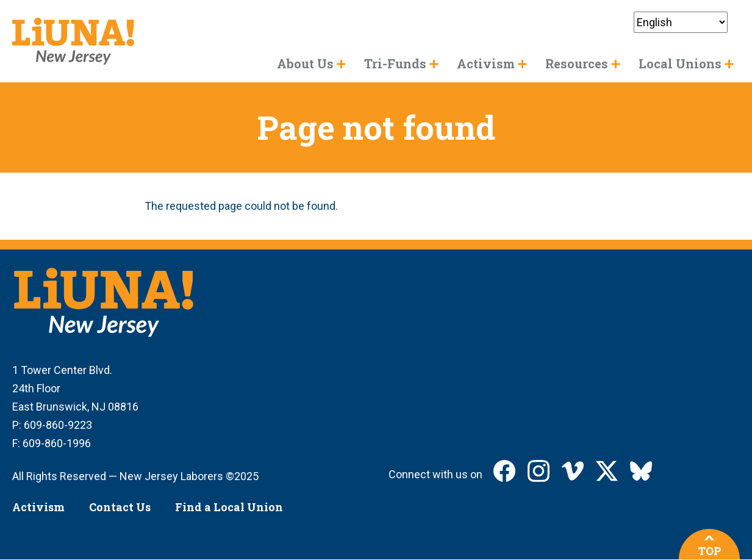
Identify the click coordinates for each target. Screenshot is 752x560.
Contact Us (120, 507)
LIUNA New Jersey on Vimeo (573, 471)
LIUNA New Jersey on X (607, 471)
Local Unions (680, 63)
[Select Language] (681, 22)
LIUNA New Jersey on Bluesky (641, 471)
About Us (305, 63)
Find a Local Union (229, 507)
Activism (38, 507)
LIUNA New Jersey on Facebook (504, 471)
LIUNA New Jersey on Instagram (539, 471)
